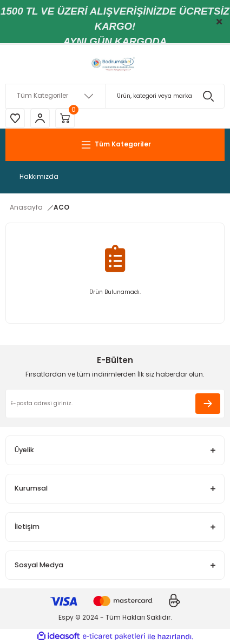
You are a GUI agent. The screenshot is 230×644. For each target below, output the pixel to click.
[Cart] (65, 118)
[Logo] (115, 64)
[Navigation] (115, 145)
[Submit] (208, 404)
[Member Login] (40, 118)
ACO (61, 207)
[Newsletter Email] (115, 404)
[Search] (115, 96)
